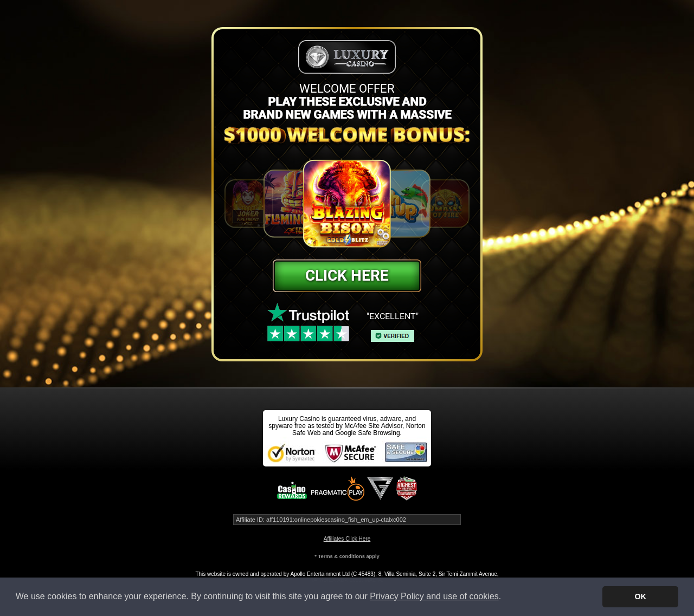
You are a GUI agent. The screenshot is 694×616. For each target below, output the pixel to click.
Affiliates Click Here (347, 539)
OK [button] (640, 596)
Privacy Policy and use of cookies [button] (434, 596)
